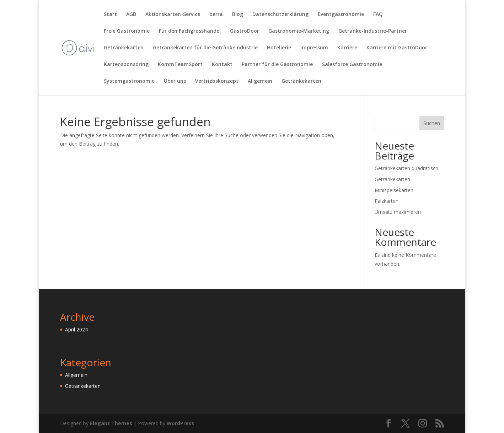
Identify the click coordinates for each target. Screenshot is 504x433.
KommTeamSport (180, 65)
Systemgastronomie (129, 81)
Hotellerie (279, 48)
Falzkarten (387, 201)
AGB (131, 15)
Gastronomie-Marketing (299, 31)
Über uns (175, 81)
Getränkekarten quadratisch (406, 168)
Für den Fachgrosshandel (190, 31)
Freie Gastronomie (127, 31)
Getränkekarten (124, 48)
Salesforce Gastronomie (352, 65)
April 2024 (76, 329)
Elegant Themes (111, 423)
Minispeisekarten (394, 190)
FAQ (378, 15)
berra (216, 15)
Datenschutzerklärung (280, 15)
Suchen (432, 123)
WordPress (181, 423)
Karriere (347, 48)
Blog (238, 15)
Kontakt (222, 65)
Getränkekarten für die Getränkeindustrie (205, 48)
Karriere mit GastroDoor (397, 48)
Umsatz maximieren (398, 212)
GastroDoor (245, 31)
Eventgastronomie (341, 15)
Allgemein (260, 81)
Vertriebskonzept (217, 81)
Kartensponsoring (126, 65)
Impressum (314, 48)
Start (110, 15)
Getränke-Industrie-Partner (373, 31)
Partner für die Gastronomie (277, 65)
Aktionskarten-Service (173, 15)
